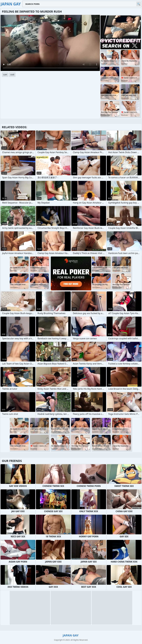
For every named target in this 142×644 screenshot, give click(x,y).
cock (12, 75)
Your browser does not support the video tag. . (50, 43)
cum (5, 75)
